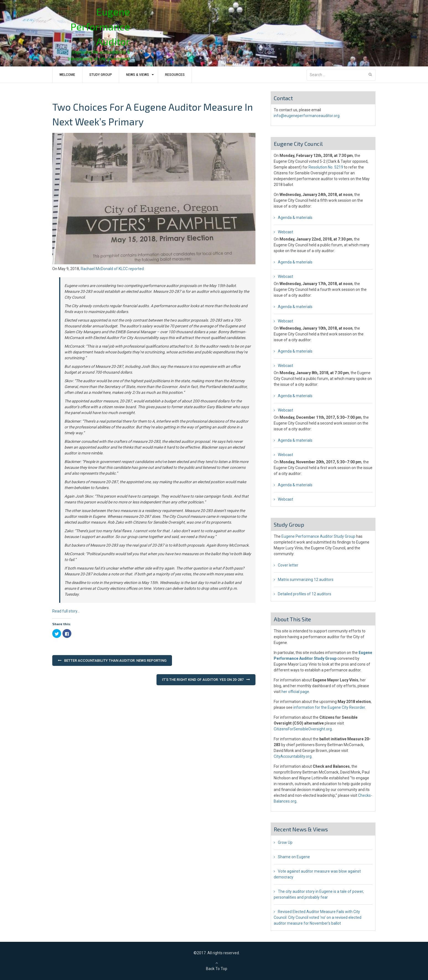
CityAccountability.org (293, 756)
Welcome (67, 75)
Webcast (285, 232)
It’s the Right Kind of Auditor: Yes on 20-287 (203, 680)
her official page (295, 692)
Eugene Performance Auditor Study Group (318, 536)
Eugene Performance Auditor (100, 26)
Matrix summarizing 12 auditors (306, 580)
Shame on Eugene (294, 857)
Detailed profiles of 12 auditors (305, 594)
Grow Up (285, 842)
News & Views (138, 75)
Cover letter (288, 565)
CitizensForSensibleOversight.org (303, 729)
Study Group (101, 75)
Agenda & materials (295, 218)
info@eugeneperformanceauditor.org (307, 116)
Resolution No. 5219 (326, 167)
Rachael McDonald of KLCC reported (112, 269)
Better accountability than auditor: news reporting (115, 660)
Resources (175, 75)
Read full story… (66, 611)
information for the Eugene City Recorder (329, 707)
